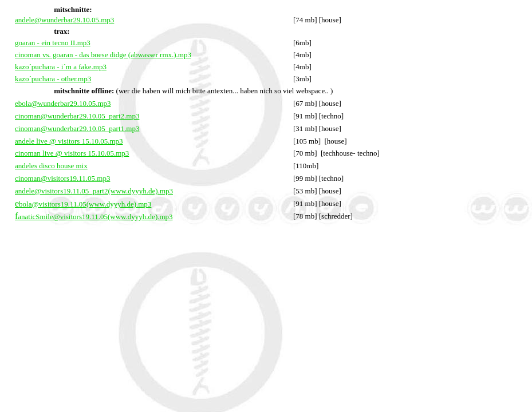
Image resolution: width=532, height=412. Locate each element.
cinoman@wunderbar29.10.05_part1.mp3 (77, 128)
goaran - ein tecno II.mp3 (53, 43)
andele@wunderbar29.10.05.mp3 (64, 20)
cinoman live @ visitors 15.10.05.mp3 (72, 153)
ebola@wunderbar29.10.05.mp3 (63, 103)
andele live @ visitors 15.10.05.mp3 (69, 141)
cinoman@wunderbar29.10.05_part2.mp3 (77, 116)
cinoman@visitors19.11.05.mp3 (62, 178)
